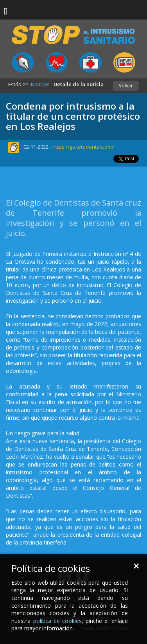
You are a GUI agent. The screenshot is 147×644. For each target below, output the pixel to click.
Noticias (40, 84)
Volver (126, 86)
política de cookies (57, 621)
